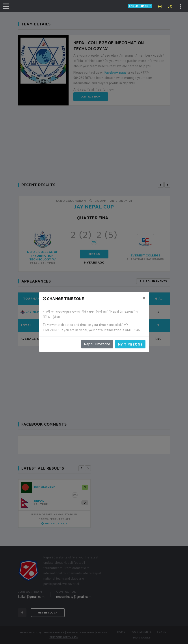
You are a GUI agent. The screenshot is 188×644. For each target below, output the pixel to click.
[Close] (144, 298)
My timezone (130, 344)
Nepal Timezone (97, 344)
